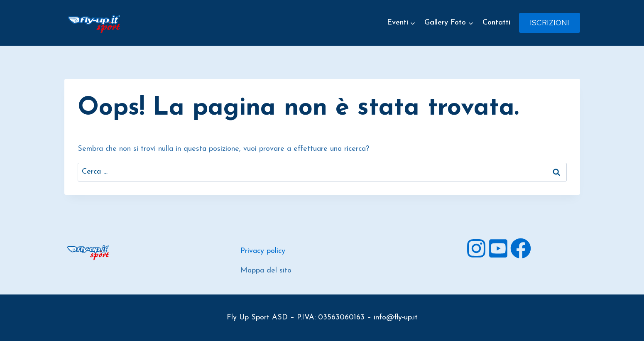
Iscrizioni (550, 23)
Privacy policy (263, 251)
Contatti (496, 23)
